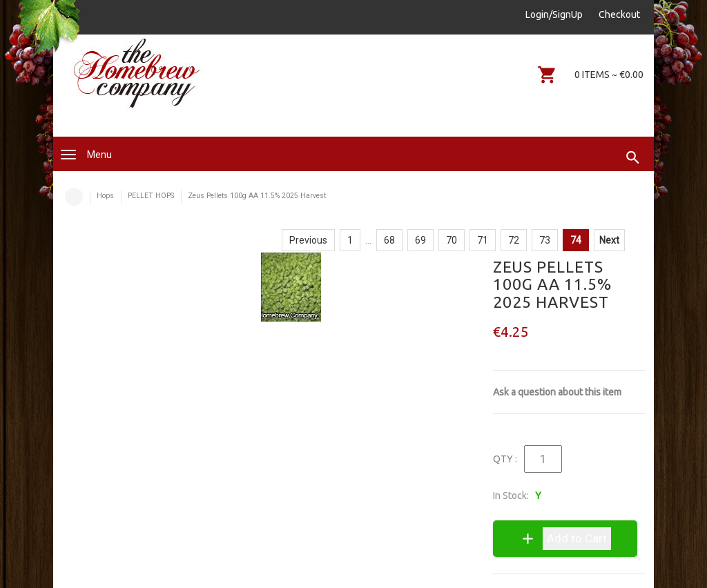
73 (545, 240)
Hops (105, 196)
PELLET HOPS (151, 196)
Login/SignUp (554, 14)
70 (452, 240)
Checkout (619, 14)
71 (483, 240)
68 (389, 240)
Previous (308, 240)
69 (420, 240)
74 (576, 240)
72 (514, 240)
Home (74, 197)
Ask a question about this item (557, 392)
